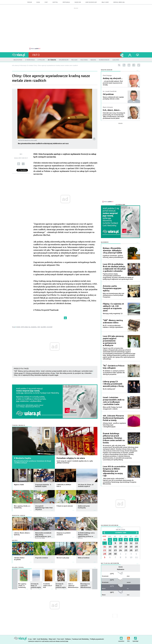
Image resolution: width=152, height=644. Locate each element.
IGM (34, 639)
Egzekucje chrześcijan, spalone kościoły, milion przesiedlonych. (113, 257)
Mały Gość (105, 2)
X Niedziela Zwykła (22, 458)
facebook (134, 65)
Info (36, 55)
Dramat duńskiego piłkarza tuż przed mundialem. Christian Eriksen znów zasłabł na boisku (114, 438)
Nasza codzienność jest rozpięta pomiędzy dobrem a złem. (113, 98)
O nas (30, 639)
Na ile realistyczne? (109, 389)
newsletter (129, 65)
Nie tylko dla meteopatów (110, 563)
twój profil (130, 55)
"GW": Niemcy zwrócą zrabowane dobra (27, 371)
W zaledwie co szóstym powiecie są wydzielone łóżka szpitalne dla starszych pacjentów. (114, 373)
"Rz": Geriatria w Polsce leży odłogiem (114, 367)
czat (46, 2)
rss (124, 65)
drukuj (23, 164)
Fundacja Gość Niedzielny (80, 639)
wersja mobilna (119, 2)
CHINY (18, 327)
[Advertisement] (76, 28)
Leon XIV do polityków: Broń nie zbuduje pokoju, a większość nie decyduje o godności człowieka (114, 268)
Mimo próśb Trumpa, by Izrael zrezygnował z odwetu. (112, 408)
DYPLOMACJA (26, 327)
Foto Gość (61, 639)
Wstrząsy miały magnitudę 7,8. (113, 314)
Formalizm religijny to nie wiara (71, 458)
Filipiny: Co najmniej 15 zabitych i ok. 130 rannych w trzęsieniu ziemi (113, 307)
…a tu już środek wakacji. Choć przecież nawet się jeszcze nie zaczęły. (113, 83)
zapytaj (55, 2)
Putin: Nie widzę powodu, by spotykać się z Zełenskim (74, 373)
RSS (128, 638)
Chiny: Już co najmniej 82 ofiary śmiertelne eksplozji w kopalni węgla (36, 375)
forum (30, 2)
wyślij (19, 164)
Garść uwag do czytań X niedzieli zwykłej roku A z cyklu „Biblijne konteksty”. (75, 462)
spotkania (66, 2)
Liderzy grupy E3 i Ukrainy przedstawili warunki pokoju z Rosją (34, 373)
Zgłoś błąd (135, 638)
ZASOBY (50, 327)
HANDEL (34, 327)
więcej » (31, 488)
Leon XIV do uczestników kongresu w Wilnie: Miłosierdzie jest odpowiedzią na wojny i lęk (114, 471)
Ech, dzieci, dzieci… (112, 110)
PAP (39, 327)
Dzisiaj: (121, 529)
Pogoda (121, 567)
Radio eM (78, 2)
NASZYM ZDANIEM (107, 70)
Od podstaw (108, 94)
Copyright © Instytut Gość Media (38, 641)
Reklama (68, 639)
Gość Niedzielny (91, 2)
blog (38, 2)
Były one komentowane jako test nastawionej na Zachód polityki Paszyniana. (114, 295)
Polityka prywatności (97, 639)
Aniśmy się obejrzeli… (113, 78)
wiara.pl (20, 55)
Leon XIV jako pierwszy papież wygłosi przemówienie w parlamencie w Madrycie (113, 341)
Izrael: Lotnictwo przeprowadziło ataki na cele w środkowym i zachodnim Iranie (67, 371)
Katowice (121, 569)
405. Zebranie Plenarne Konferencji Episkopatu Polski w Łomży (113, 418)
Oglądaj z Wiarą (18, 567)
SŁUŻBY (43, 327)
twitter (139, 65)
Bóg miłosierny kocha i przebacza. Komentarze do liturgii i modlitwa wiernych (33, 462)
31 (105, 540)
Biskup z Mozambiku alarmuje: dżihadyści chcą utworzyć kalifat (113, 250)
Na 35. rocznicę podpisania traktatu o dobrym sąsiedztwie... (113, 326)
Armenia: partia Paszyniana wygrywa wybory (112, 288)
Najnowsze (105, 242)
